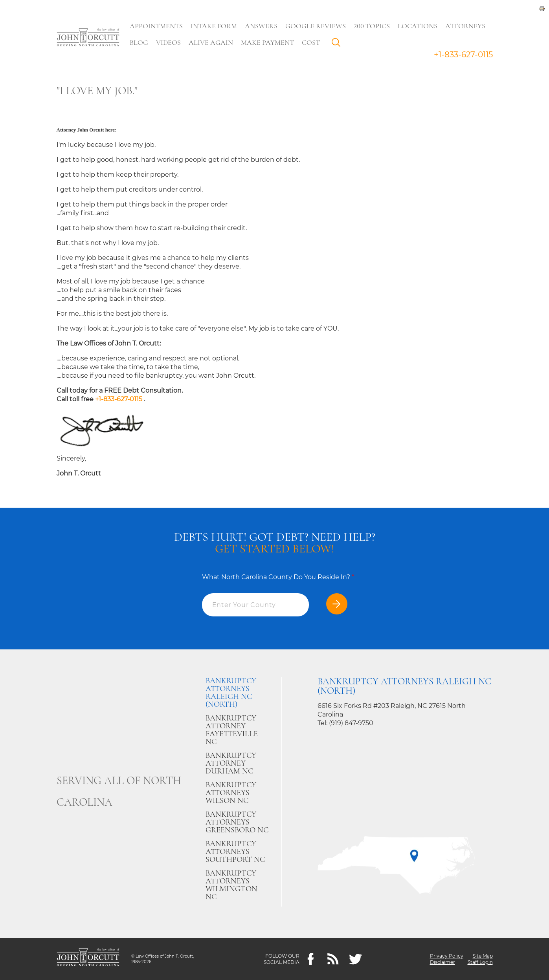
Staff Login (480, 962)
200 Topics (372, 26)
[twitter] (355, 959)
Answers (261, 26)
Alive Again (211, 42)
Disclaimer (443, 962)
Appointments (156, 26)
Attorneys (465, 26)
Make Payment (267, 42)
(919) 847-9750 (351, 723)
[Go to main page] (88, 38)
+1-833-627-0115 (463, 55)
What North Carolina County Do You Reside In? (278, 577)
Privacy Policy (447, 956)
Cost (311, 42)
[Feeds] (333, 959)
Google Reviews (316, 26)
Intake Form (214, 26)
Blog (139, 42)
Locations (418, 26)
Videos (168, 42)
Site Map (483, 956)
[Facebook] (311, 959)
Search (338, 44)
